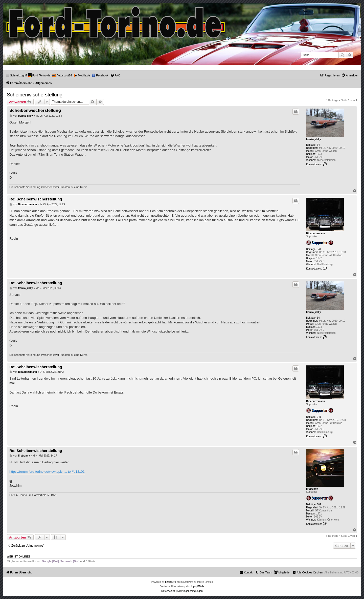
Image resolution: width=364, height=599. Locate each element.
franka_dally (313, 139)
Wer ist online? (19, 556)
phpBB (169, 582)
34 (318, 145)
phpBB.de (199, 586)
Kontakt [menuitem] (246, 572)
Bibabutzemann (315, 233)
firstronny (312, 489)
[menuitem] (39, 75)
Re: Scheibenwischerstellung (36, 199)
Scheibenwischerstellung (35, 95)
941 (319, 249)
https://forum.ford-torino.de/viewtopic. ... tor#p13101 (47, 472)
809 (319, 504)
